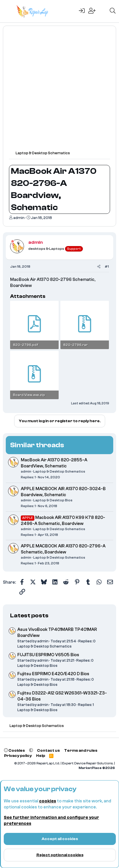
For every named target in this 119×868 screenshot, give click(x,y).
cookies (48, 801)
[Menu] (8, 11)
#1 (107, 267)
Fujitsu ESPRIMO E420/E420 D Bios (53, 674)
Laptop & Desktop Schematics (59, 471)
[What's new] (103, 11)
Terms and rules (81, 750)
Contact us (48, 750)
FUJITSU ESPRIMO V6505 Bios (48, 655)
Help (41, 756)
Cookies (14, 750)
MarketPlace (97, 768)
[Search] (113, 11)
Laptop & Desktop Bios (53, 500)
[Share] (99, 267)
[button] (31, 750)
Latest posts (29, 615)
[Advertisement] (59, 91)
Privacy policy (18, 756)
